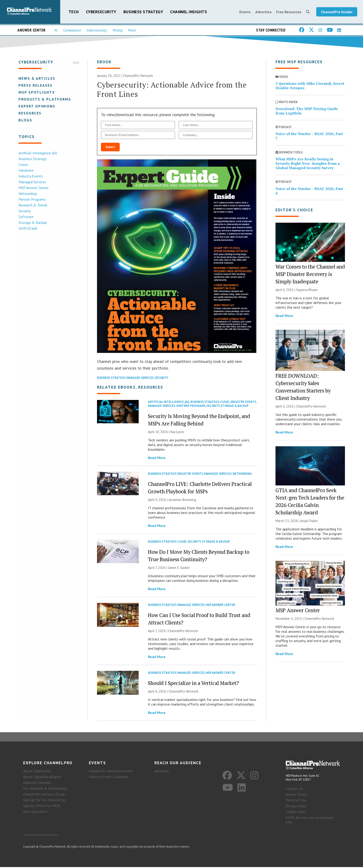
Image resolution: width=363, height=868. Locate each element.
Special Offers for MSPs (42, 806)
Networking (27, 194)
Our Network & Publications (45, 789)
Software (25, 217)
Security (24, 211)
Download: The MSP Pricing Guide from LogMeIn (307, 111)
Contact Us (294, 789)
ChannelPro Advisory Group (44, 795)
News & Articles (36, 79)
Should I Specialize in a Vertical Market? (193, 683)
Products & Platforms (44, 99)
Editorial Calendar (37, 783)
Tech (74, 12)
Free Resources (289, 12)
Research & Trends (33, 205)
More (132, 30)
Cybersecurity (101, 12)
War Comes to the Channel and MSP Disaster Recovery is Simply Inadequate (310, 274)
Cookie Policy (296, 813)
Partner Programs (32, 200)
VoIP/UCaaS (27, 228)
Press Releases (35, 86)
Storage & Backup (32, 223)
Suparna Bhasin (307, 290)
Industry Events (30, 176)
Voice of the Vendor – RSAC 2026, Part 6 (309, 191)
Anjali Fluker (309, 521)
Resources (30, 113)
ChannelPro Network (138, 76)
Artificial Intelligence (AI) (37, 153)
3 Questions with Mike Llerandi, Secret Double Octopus (310, 86)
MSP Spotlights (36, 92)
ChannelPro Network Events (111, 772)
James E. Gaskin (179, 568)
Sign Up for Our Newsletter (44, 801)
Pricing (117, 30)
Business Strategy (143, 12)
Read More (157, 458)
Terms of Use (296, 801)
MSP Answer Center (33, 188)
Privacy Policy (296, 807)
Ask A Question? (35, 812)
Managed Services (32, 182)
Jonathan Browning (182, 500)
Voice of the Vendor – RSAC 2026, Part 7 (309, 137)
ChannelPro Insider (337, 12)
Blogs (25, 120)
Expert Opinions (36, 106)
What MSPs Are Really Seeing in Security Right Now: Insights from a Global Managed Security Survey (308, 164)
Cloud (23, 165)
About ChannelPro (37, 772)
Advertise (263, 12)
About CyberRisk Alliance (42, 777)
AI (56, 30)
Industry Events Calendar (108, 777)
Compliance (72, 30)
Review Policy (296, 795)
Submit (110, 147)
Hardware (26, 171)
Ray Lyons (177, 432)
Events (245, 12)
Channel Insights (189, 12)
